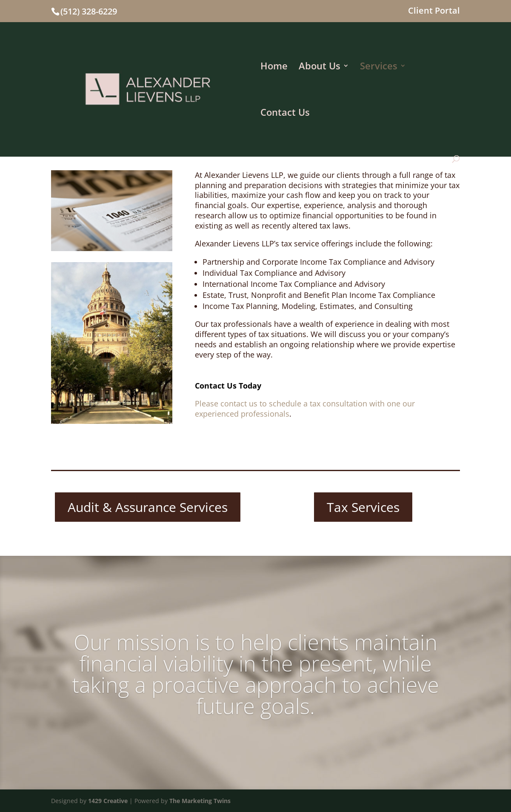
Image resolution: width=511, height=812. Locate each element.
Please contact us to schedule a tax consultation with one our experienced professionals (305, 409)
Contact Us (285, 114)
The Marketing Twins (200, 801)
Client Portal (434, 11)
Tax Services (363, 507)
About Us (320, 67)
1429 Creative (108, 801)
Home (274, 67)
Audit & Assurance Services (148, 507)
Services (379, 67)
